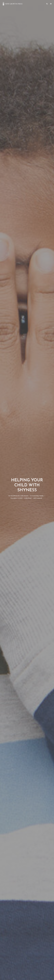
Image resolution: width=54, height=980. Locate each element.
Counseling (35, 496)
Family (41, 496)
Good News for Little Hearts (19, 496)
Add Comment (38, 498)
